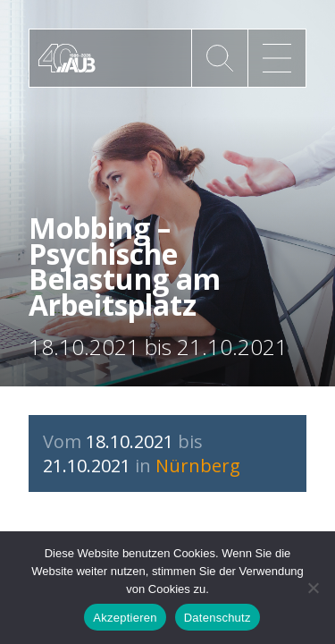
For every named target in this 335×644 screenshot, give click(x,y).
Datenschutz (218, 618)
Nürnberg (198, 466)
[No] (313, 588)
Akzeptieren (125, 618)
